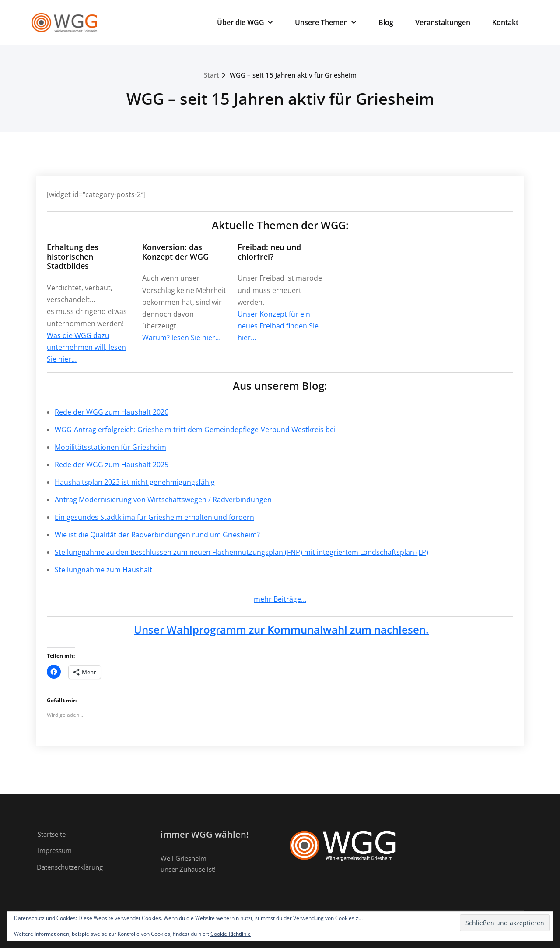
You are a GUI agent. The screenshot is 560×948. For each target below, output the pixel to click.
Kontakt (505, 22)
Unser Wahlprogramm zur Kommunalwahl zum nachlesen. (281, 629)
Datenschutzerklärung (70, 867)
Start (212, 75)
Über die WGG (245, 22)
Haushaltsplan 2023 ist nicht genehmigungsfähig (135, 482)
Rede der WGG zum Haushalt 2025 (112, 465)
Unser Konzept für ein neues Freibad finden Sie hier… (278, 326)
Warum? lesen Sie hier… (181, 338)
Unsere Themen (326, 22)
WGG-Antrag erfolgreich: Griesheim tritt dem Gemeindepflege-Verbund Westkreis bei (195, 430)
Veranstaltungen (443, 22)
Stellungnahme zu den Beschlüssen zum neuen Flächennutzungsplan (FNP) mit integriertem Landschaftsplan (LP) (241, 552)
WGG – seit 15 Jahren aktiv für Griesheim (293, 75)
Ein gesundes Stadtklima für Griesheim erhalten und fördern (154, 517)
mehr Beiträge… (280, 599)
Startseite (52, 834)
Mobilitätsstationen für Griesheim (110, 447)
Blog (386, 22)
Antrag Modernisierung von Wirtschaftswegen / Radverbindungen (163, 500)
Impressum (55, 850)
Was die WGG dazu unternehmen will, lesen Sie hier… (86, 347)
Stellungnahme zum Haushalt (103, 570)
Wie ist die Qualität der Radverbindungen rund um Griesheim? (157, 535)
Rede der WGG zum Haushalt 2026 (112, 412)
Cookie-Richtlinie (231, 934)
